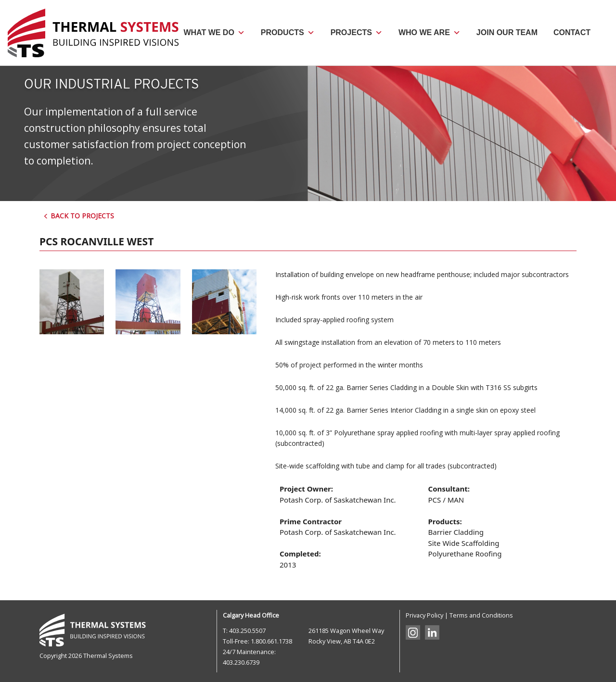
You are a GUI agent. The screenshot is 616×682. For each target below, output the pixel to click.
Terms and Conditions (481, 615)
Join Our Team (507, 32)
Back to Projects (79, 216)
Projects (357, 32)
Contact (572, 32)
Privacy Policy (424, 615)
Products (288, 32)
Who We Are (430, 32)
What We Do (214, 32)
